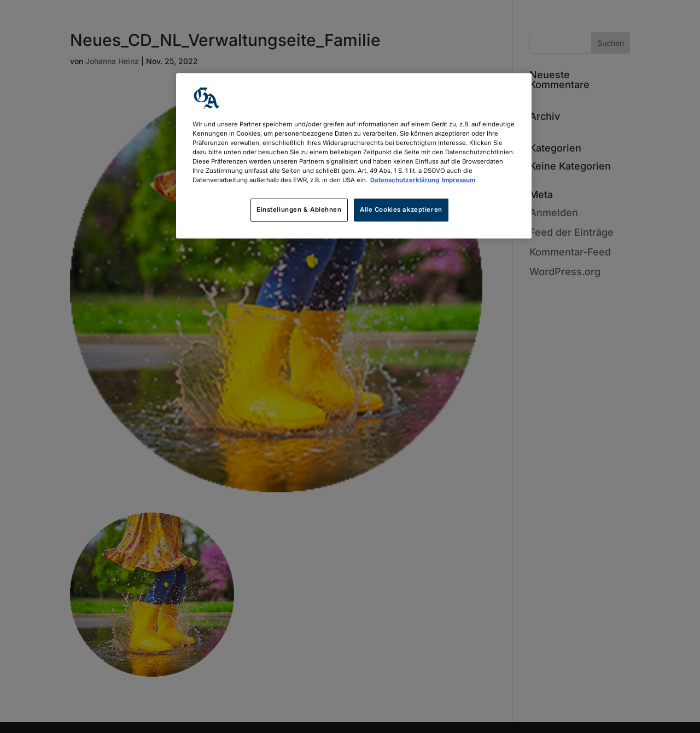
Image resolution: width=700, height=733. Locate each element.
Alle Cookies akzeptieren (401, 210)
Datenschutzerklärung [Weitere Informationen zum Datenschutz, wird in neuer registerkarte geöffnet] (405, 180)
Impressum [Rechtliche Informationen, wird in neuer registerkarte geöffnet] (459, 180)
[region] (354, 156)
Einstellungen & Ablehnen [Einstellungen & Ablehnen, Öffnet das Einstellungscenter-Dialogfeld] (299, 210)
